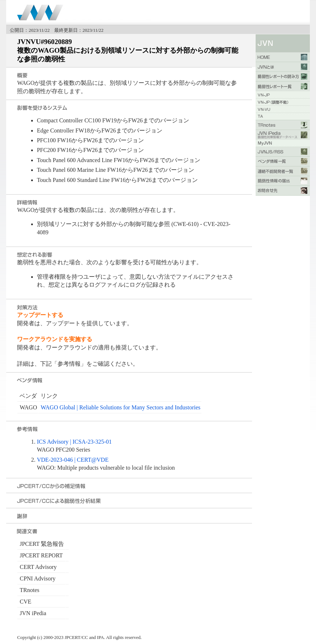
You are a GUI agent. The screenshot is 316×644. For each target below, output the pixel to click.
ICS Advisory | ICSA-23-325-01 (74, 442)
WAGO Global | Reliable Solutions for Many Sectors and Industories (120, 407)
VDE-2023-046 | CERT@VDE (73, 460)
